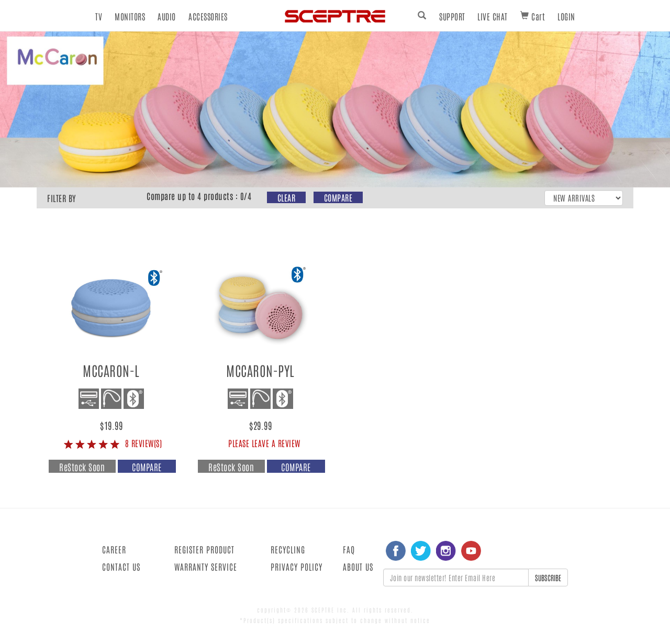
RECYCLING (288, 549)
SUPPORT (452, 16)
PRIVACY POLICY (297, 567)
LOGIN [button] (566, 16)
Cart (533, 16)
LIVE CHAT (493, 16)
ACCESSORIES (208, 16)
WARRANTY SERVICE (206, 567)
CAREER (114, 549)
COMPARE (338, 197)
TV (99, 16)
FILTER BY (62, 198)
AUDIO (167, 16)
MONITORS (130, 16)
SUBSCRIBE (548, 578)
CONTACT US (121, 567)
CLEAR (287, 197)
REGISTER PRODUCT (204, 549)
